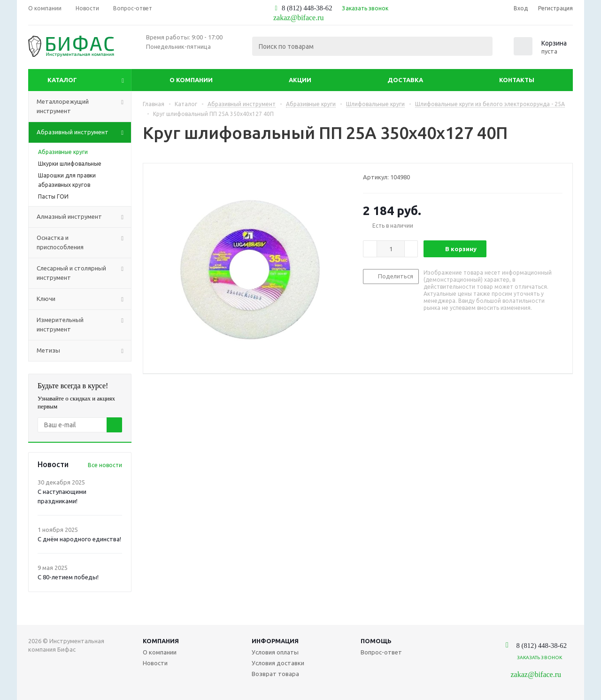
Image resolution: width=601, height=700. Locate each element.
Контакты (517, 80)
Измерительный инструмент (84, 325)
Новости (155, 663)
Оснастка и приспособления (84, 243)
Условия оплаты (275, 652)
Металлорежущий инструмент (84, 107)
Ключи (84, 299)
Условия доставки (278, 663)
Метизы (84, 351)
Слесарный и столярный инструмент (84, 273)
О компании (191, 80)
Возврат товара (275, 674)
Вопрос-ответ (381, 652)
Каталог (62, 80)
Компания (161, 641)
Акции (300, 80)
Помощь (376, 641)
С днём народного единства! (79, 539)
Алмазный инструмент (84, 217)
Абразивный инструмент (84, 132)
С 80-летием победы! (68, 577)
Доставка (405, 80)
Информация (275, 641)
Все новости (105, 465)
